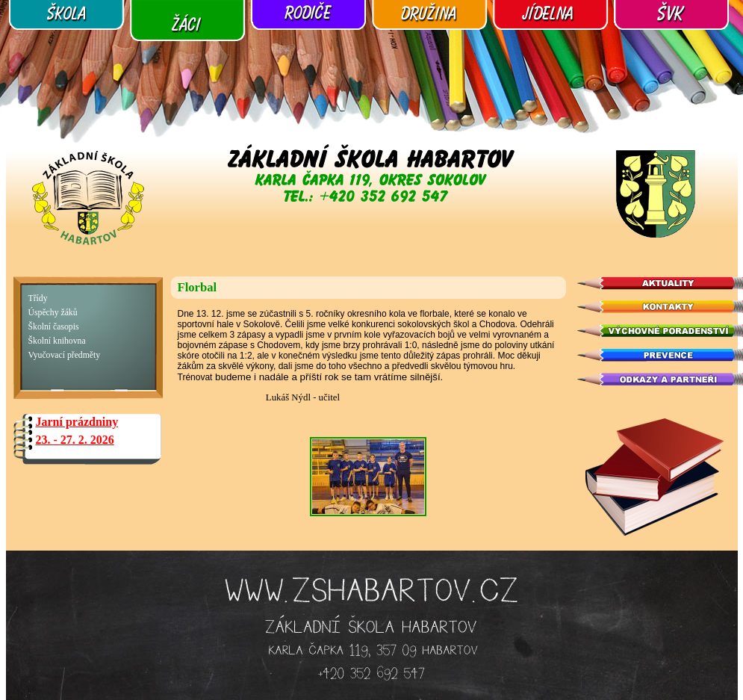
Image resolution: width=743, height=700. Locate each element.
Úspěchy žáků (53, 313)
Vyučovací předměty (65, 355)
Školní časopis (54, 327)
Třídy (38, 298)
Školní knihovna (57, 341)
